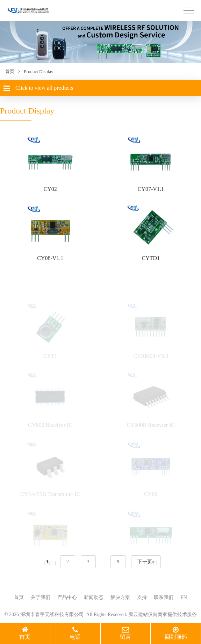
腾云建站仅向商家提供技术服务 (163, 614)
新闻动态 (94, 597)
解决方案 (120, 597)
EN (184, 597)
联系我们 (164, 597)
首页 (10, 71)
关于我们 (41, 597)
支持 (142, 597)
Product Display (38, 71)
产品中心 (67, 597)
